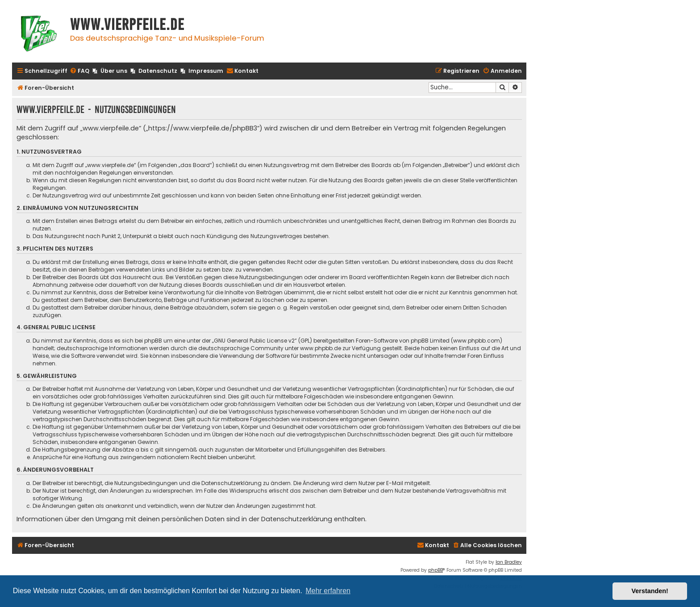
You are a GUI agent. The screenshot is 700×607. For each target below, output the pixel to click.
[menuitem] (79, 71)
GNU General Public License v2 (254, 341)
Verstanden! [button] (650, 591)
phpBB (435, 570)
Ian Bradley (509, 562)
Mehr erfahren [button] (328, 591)
